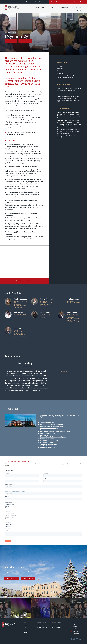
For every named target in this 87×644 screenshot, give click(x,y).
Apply (41, 2)
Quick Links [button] (74, 2)
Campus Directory (42, 627)
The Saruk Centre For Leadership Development (53, 437)
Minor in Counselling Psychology (49, 433)
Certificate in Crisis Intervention (49, 440)
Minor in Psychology (46, 435)
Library (39, 625)
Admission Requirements (47, 423)
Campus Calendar (42, 623)
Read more (63, 372)
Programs (8, 33)
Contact (26, 632)
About (79, 11)
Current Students (65, 2)
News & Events (76, 8)
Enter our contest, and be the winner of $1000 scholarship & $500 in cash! (21, 133)
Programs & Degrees (57, 623)
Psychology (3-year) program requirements (52, 424)
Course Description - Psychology (49, 428)
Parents (46, 2)
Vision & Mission (56, 625)
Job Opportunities (56, 627)
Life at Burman (63, 8)
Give (52, 2)
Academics (51, 8)
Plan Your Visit (12, 578)
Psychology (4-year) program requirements (52, 426)
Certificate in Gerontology (47, 442)
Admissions (40, 8)
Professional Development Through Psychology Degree (55, 432)
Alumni (57, 2)
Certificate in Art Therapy (47, 439)
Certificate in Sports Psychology (49, 444)
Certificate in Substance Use (48, 448)
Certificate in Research (46, 446)
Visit (36, 2)
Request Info (29, 2)
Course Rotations (45, 430)
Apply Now (11, 41)
